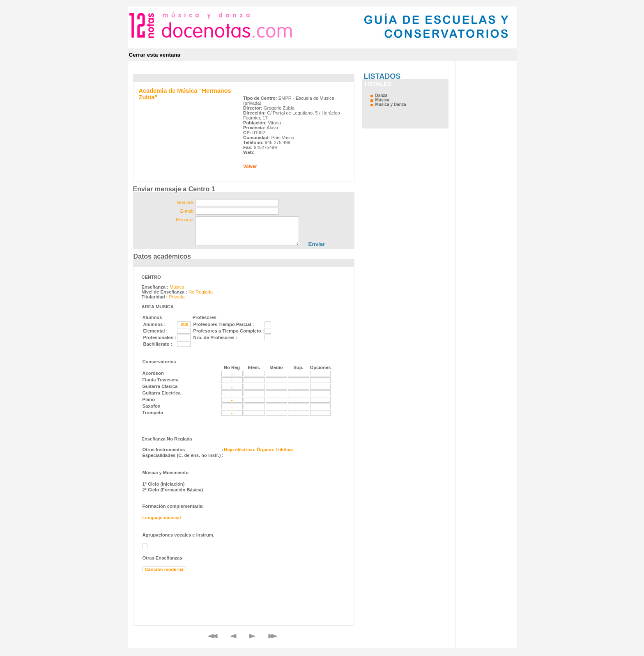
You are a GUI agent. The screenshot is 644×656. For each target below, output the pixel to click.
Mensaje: (185, 220)
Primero (213, 636)
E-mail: (187, 211)
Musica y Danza (391, 104)
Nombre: (186, 202)
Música (382, 100)
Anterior (233, 636)
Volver (250, 166)
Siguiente (252, 636)
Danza (382, 95)
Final (273, 636)
